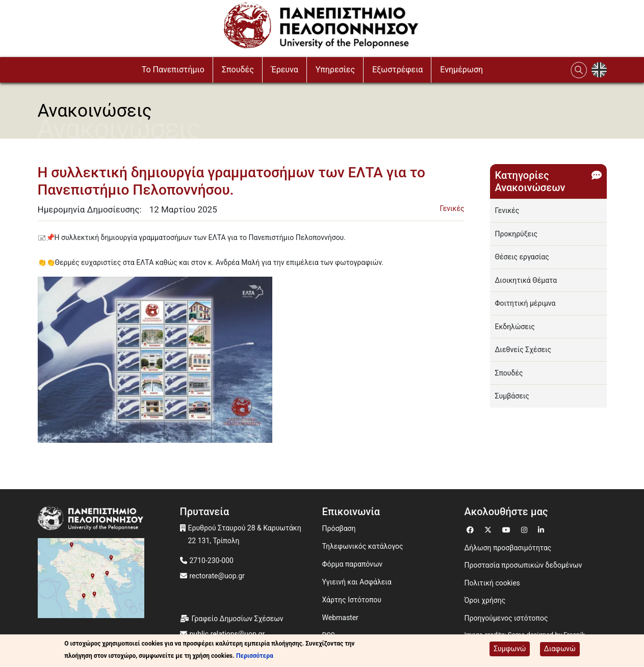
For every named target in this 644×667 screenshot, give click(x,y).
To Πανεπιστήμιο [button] (173, 70)
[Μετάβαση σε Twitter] (489, 529)
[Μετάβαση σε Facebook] (471, 529)
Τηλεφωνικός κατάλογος (363, 546)
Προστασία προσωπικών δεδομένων (523, 565)
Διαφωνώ (560, 649)
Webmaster (340, 618)
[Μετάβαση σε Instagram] (525, 529)
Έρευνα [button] (285, 70)
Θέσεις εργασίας (522, 257)
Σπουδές (509, 373)
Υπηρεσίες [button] (335, 70)
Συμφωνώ (510, 649)
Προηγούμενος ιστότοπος (506, 618)
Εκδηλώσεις (515, 327)
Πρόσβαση (339, 528)
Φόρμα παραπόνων (353, 564)
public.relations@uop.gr (227, 634)
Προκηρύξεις (517, 234)
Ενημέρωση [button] (461, 70)
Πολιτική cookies (492, 583)
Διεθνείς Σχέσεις (523, 350)
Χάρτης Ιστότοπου (352, 600)
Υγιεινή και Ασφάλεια (357, 582)
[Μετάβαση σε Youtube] (508, 529)
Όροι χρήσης (485, 600)
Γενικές (452, 208)
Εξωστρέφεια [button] (397, 70)
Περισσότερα (255, 656)
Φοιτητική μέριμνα (525, 303)
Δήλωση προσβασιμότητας (508, 548)
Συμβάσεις (512, 396)
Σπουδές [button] (238, 70)
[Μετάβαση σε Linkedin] (542, 529)
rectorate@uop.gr (217, 576)
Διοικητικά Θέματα (526, 280)
